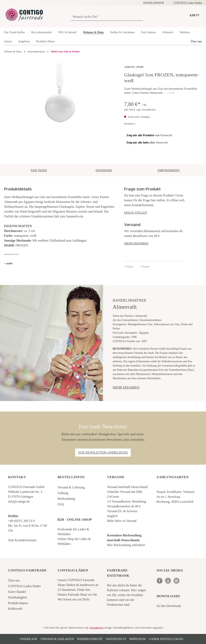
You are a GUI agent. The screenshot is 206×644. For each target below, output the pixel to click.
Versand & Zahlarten (57, 639)
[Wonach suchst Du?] (105, 17)
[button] (8, 263)
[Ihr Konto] (182, 15)
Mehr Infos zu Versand (122, 521)
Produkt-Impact (18, 603)
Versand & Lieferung (71, 487)
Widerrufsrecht (90, 639)
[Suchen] (141, 17)
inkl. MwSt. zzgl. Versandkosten (140, 110)
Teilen (128, 267)
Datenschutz (116, 639)
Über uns (14, 580)
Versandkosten (96, 628)
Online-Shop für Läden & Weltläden (74, 541)
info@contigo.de (19, 501)
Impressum (138, 639)
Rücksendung (66, 499)
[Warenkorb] (194, 15)
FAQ (61, 504)
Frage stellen (135, 213)
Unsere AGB (28, 639)
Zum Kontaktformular (22, 540)
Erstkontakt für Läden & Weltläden (73, 532)
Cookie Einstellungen (166, 639)
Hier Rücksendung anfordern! (126, 545)
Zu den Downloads (169, 606)
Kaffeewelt (15, 609)
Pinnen (145, 267)
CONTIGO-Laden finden (188, 3)
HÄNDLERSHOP (154, 3)
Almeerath (166, 135)
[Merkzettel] (177, 15)
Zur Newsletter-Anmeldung (103, 452)
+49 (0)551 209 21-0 (21, 521)
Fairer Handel (17, 592)
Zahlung (63, 493)
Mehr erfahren (136, 243)
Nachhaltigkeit (18, 597)
